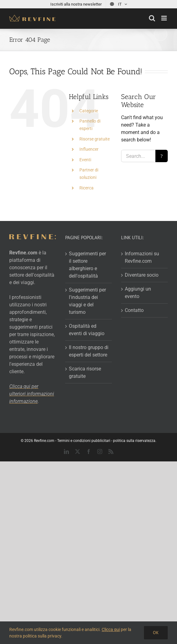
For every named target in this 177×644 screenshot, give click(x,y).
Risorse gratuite (95, 139)
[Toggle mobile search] (152, 18)
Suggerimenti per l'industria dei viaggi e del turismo (87, 301)
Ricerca (86, 188)
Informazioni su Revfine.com (142, 257)
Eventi (85, 160)
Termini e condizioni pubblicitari (84, 441)
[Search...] (138, 156)
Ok (156, 633)
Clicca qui (111, 629)
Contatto (134, 310)
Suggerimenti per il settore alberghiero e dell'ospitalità (87, 265)
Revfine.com (44, 441)
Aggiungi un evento (138, 293)
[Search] (162, 156)
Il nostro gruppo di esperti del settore (89, 351)
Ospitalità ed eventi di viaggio (87, 330)
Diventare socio (142, 275)
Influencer (89, 149)
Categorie (89, 111)
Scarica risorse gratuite (85, 372)
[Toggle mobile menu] (164, 18)
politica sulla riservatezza (134, 441)
